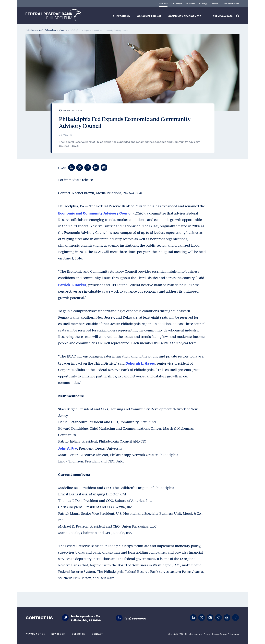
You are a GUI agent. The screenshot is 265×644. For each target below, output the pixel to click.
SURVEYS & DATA (223, 16)
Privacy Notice (35, 634)
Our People (177, 3)
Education (190, 3)
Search (238, 16)
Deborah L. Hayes (140, 363)
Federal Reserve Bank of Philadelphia (53, 15)
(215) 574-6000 (135, 618)
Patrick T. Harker (72, 285)
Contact (97, 634)
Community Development (185, 16)
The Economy (122, 16)
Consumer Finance (149, 16)
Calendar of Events (231, 3)
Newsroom (58, 634)
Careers (214, 3)
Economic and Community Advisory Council (95, 213)
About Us (163, 3)
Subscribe (79, 634)
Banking (203, 3)
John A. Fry (68, 448)
